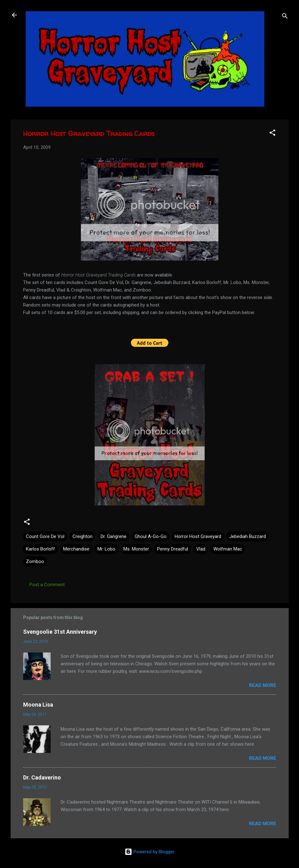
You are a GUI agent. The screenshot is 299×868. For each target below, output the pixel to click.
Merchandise (76, 549)
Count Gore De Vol (45, 536)
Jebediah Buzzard (248, 536)
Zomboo (35, 561)
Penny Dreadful (173, 549)
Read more (263, 685)
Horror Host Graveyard (198, 536)
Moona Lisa (38, 705)
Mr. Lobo (106, 549)
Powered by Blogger (149, 852)
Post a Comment (47, 585)
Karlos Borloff (40, 549)
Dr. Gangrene (114, 536)
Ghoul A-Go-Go (151, 536)
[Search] (285, 17)
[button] (272, 134)
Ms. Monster (136, 549)
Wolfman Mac (228, 549)
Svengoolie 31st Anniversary (60, 632)
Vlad (201, 549)
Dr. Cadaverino (42, 777)
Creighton (82, 536)
